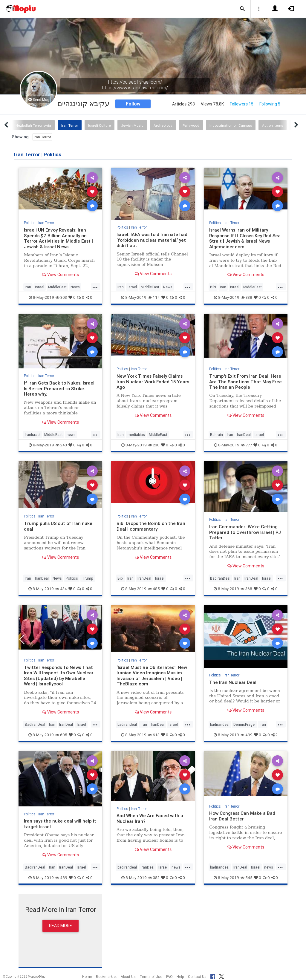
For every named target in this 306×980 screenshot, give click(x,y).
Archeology (163, 125)
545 (247, 878)
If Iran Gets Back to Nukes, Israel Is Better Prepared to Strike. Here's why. (59, 388)
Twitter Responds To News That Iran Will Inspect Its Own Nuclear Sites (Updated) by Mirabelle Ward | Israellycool (59, 676)
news (71, 435)
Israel (40, 287)
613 (154, 735)
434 (61, 589)
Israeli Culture (100, 125)
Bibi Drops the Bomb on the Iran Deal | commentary (151, 526)
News (75, 287)
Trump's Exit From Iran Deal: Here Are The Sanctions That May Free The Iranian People (245, 382)
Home (87, 977)
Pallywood (191, 125)
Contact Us (197, 977)
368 (246, 589)
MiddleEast (57, 287)
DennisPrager (245, 724)
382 (154, 878)
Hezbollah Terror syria (33, 125)
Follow (133, 104)
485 (154, 589)
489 (61, 878)
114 (154, 297)
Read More (61, 926)
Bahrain (217, 435)
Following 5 (270, 104)
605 (61, 735)
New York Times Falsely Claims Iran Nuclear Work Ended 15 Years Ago (150, 382)
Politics (30, 223)
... (95, 287)
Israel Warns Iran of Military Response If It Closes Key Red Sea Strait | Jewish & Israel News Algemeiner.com (245, 238)
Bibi (213, 287)
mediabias (136, 435)
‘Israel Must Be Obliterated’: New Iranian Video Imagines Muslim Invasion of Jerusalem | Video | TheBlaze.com (152, 676)
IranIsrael (33, 435)
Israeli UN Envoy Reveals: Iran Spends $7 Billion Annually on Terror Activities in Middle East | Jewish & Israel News (59, 238)
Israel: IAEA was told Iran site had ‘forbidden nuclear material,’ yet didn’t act (152, 240)
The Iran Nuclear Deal (233, 682)
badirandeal (127, 724)
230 (154, 445)
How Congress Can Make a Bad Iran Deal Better (242, 816)
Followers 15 (242, 104)
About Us (128, 977)
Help (180, 977)
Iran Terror (70, 125)
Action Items (273, 125)
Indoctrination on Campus (231, 125)
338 (247, 297)
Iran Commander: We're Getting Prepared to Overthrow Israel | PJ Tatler (245, 532)
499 (247, 735)
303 (61, 297)
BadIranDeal (220, 578)
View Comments (61, 275)
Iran (28, 287)
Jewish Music (132, 125)
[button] (242, 9)
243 (61, 445)
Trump (88, 578)
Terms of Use (151, 977)
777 (246, 445)
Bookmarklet (106, 977)
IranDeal (244, 435)
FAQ (169, 977)
